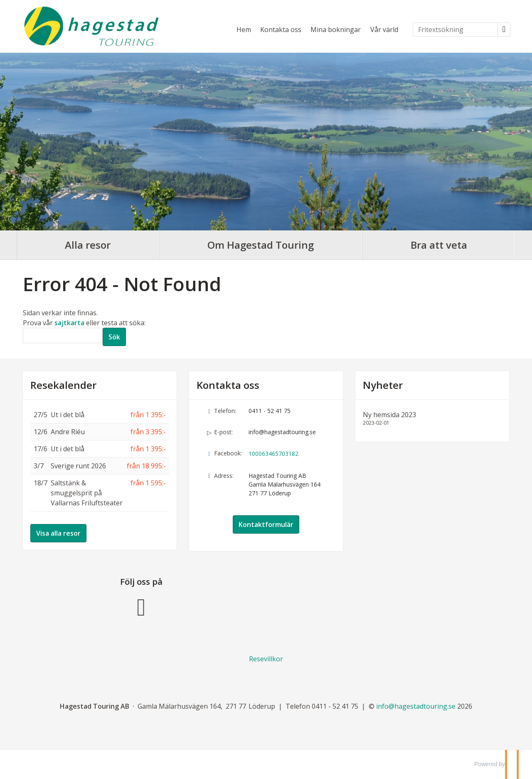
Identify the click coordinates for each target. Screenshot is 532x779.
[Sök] (63, 335)
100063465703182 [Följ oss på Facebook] (273, 454)
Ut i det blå (68, 415)
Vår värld (384, 30)
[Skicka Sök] (114, 337)
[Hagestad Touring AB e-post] (416, 706)
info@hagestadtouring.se (282, 432)
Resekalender (63, 385)
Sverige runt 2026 (78, 466)
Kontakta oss (281, 30)
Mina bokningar (336, 30)
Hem (244, 30)
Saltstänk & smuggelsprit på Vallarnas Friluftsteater (87, 493)
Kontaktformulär (266, 524)
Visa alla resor (58, 533)
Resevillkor (266, 659)
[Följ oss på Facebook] (141, 606)
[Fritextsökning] (455, 30)
